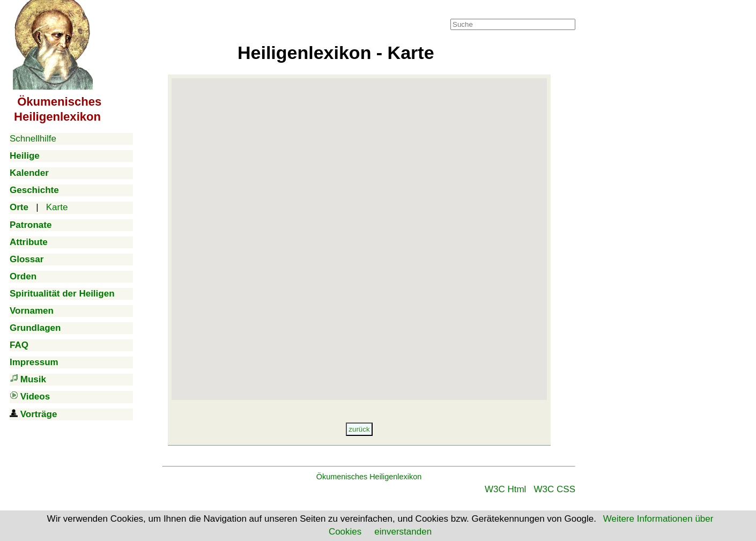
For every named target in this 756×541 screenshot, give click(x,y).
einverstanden (403, 532)
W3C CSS (555, 489)
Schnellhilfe (33, 139)
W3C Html (505, 489)
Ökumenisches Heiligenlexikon (369, 477)
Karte (57, 207)
